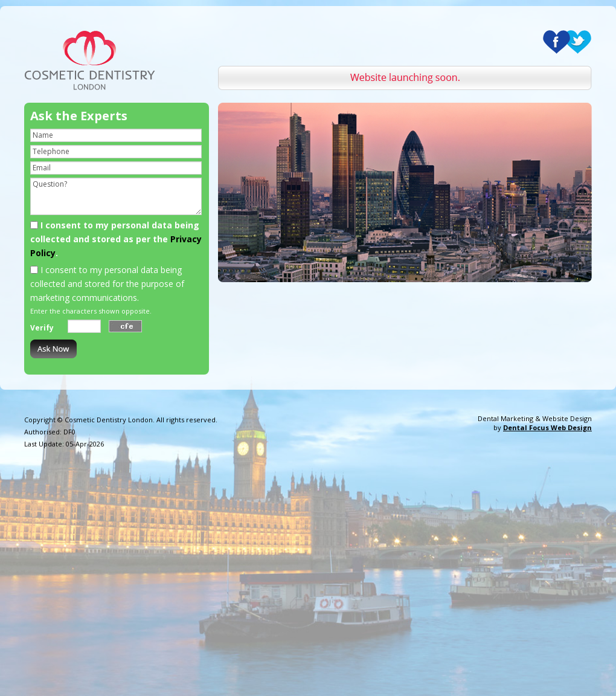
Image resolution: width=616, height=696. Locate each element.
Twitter (578, 42)
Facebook (557, 42)
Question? (116, 196)
